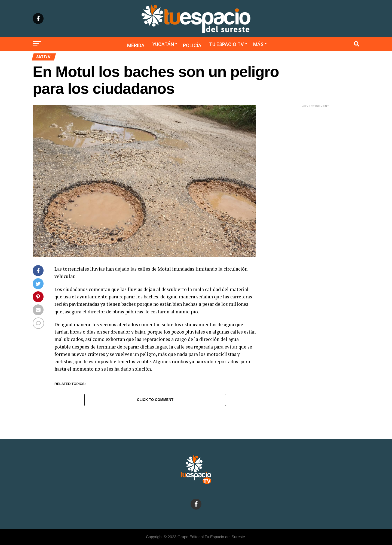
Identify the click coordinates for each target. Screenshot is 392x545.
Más (258, 44)
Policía (192, 45)
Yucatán (163, 44)
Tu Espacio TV (226, 44)
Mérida (136, 45)
